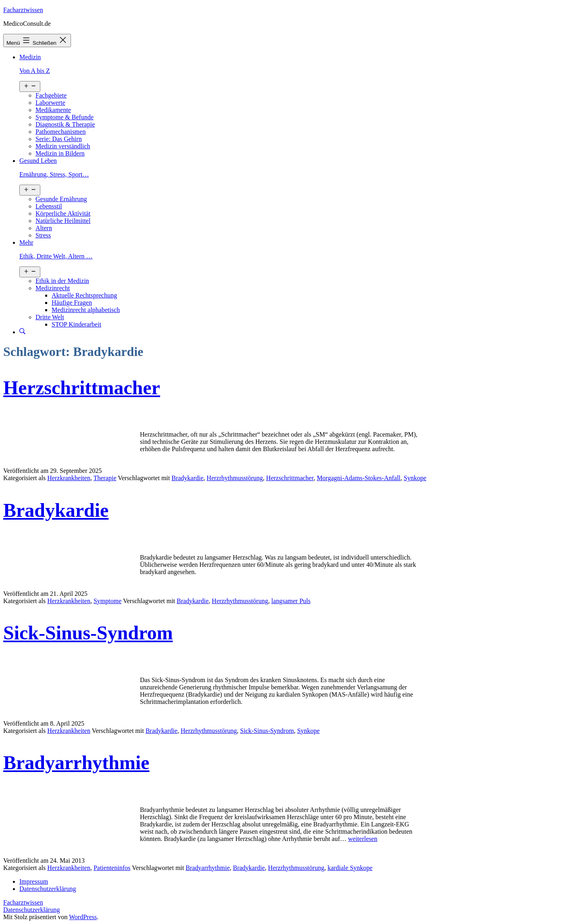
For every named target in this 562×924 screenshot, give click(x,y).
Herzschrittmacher (82, 388)
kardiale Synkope (350, 868)
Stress (43, 235)
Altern (44, 228)
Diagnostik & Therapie (65, 124)
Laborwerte (50, 103)
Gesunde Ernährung (61, 199)
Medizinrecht (53, 288)
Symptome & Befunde (65, 117)
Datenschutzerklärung (31, 910)
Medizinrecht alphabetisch (86, 310)
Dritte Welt (50, 317)
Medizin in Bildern (60, 153)
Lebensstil (49, 206)
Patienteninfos (112, 868)
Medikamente (53, 110)
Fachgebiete (51, 95)
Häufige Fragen (72, 303)
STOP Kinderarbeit (76, 324)
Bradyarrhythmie (76, 763)
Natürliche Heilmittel (63, 221)
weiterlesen (363, 839)
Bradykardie (188, 478)
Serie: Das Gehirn (59, 139)
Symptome (107, 601)
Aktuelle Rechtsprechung (84, 295)
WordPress (83, 917)
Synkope (415, 478)
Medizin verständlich (63, 146)
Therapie (105, 478)
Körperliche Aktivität (63, 213)
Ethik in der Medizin (62, 281)
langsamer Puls (291, 601)
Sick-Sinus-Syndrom (88, 633)
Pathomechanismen (60, 132)
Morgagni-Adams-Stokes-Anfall (359, 478)
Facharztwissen (23, 10)
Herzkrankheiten (69, 478)
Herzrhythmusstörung (235, 478)
